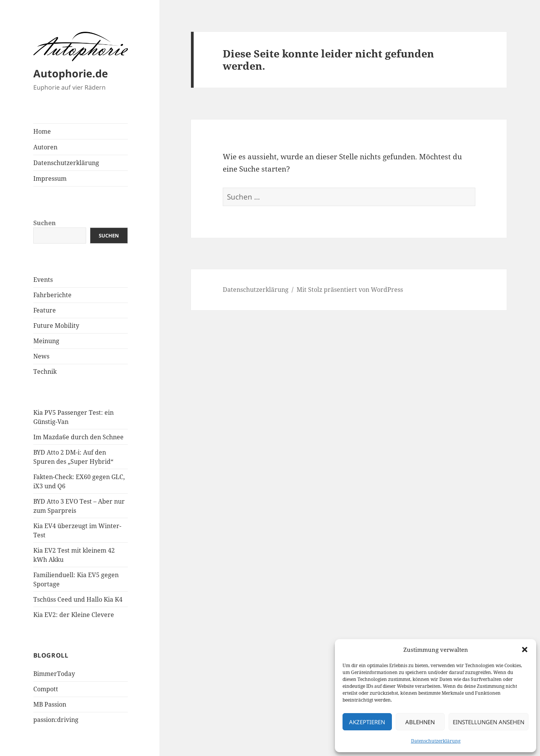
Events (43, 280)
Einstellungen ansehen (489, 722)
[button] (525, 650)
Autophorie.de (71, 73)
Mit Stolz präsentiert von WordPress (350, 290)
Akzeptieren (367, 722)
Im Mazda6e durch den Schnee (78, 437)
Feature (45, 310)
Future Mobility (56, 326)
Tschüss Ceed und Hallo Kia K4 (78, 599)
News (41, 356)
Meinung (46, 341)
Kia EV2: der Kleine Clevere (74, 615)
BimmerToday (54, 674)
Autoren (45, 147)
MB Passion (50, 704)
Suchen (45, 223)
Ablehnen (420, 722)
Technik (45, 371)
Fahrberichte (52, 295)
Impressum (50, 178)
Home (42, 131)
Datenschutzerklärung (436, 741)
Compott (46, 689)
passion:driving (56, 720)
